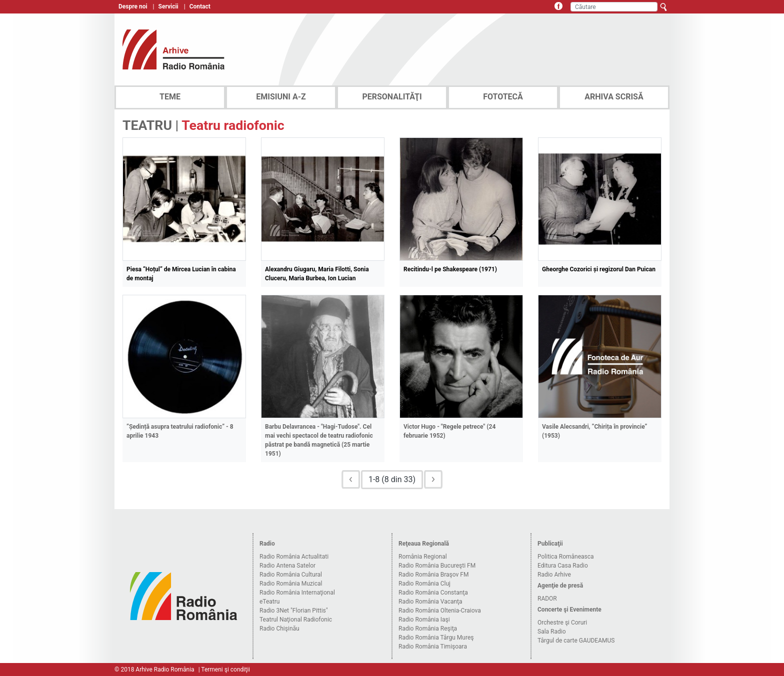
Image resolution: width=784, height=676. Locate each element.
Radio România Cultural (291, 575)
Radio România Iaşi (424, 620)
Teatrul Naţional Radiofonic (296, 620)
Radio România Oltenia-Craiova (440, 611)
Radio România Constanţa (433, 593)
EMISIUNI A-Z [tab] (281, 97)
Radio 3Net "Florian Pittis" (294, 611)
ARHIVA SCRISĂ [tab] (614, 97)
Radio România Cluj (424, 584)
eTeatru (269, 602)
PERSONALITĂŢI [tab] (392, 97)
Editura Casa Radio (563, 566)
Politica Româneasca (566, 557)
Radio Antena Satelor (287, 566)
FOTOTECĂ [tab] (503, 97)
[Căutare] (614, 7)
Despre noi (133, 6)
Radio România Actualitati (294, 557)
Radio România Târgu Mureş (436, 638)
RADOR (547, 599)
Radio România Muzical (291, 584)
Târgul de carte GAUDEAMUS (576, 641)
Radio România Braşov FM (433, 575)
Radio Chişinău (279, 629)
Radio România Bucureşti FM (437, 566)
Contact (200, 6)
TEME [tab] (170, 97)
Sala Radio (552, 632)
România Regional (423, 557)
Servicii (168, 6)
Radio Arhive (554, 575)
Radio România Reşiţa (428, 629)
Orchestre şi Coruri (562, 623)
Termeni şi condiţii (225, 670)
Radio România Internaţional (297, 593)
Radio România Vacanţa (430, 602)
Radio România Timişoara (433, 647)
